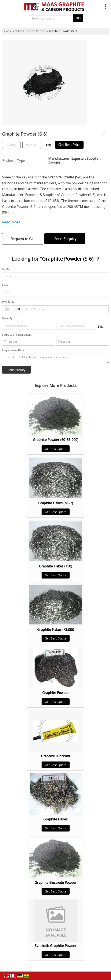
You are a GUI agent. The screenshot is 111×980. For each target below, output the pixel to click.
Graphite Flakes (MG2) (56, 503)
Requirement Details (14, 350)
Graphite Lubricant (56, 756)
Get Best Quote (56, 449)
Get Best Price (69, 145)
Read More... (12, 222)
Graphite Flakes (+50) (56, 566)
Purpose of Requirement (17, 335)
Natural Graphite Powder (30, 31)
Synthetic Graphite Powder (56, 946)
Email (5, 285)
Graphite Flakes (55, 819)
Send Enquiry (65, 239)
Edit (48, 145)
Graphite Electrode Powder (56, 883)
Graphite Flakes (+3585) (56, 630)
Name (6, 269)
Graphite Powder (55, 693)
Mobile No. (9, 302)
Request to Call (23, 239)
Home (8, 31)
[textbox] (32, 145)
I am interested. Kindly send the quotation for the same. (55, 358)
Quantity (7, 318)
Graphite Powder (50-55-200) (56, 440)
